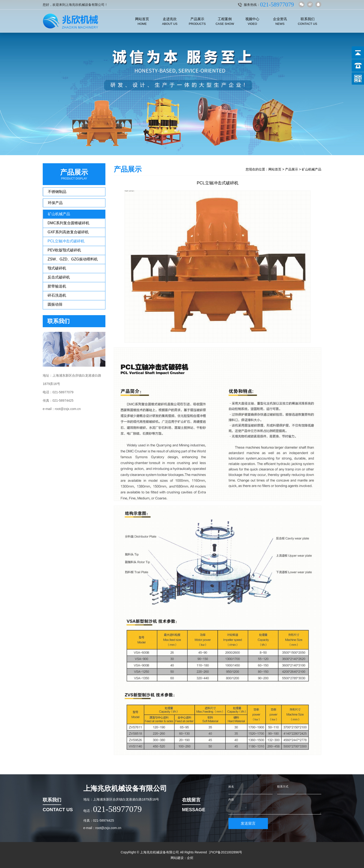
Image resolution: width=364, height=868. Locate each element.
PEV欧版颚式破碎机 (64, 250)
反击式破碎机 (59, 277)
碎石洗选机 (57, 295)
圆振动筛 (55, 304)
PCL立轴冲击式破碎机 (66, 241)
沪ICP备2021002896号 (226, 852)
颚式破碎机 (57, 268)
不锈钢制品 (57, 192)
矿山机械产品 (59, 214)
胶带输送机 (57, 286)
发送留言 (248, 823)
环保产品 (55, 203)
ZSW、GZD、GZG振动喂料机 (73, 259)
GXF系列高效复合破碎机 (68, 232)
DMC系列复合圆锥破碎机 (68, 223)
